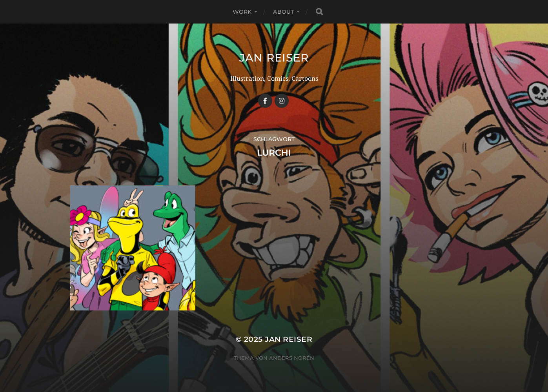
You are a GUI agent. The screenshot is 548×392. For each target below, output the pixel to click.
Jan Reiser (274, 58)
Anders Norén (292, 358)
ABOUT (283, 12)
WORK (242, 12)
